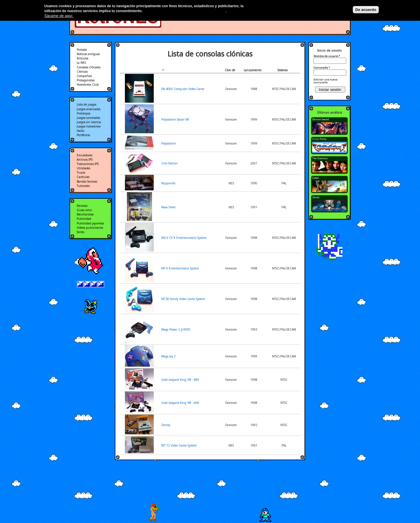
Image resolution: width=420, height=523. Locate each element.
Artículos (82, 58)
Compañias (84, 76)
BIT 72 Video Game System (179, 445)
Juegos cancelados (88, 118)
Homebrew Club (88, 85)
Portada (82, 50)
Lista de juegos (87, 104)
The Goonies (320, 158)
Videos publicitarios (90, 228)
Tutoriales (83, 186)
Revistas (82, 206)
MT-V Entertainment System (180, 268)
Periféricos (83, 135)
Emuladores (85, 155)
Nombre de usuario (327, 56)
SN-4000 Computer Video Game (183, 89)
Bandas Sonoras (87, 181)
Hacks (80, 131)
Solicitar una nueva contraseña (326, 81)
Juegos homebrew (89, 126)
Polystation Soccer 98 (175, 119)
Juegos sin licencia (89, 122)
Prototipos (84, 113)
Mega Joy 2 (168, 356)
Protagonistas (86, 80)
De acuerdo (366, 10)
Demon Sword (320, 119)
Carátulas (83, 177)
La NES (81, 63)
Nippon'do (168, 183)
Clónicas (82, 72)
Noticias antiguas (88, 54)
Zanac (316, 197)
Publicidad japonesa (90, 223)
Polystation (169, 143)
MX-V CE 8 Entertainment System (184, 238)
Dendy (166, 425)
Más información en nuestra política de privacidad (184, 11)
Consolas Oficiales (89, 67)
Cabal (315, 178)
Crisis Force (319, 139)
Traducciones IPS (88, 164)
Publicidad (84, 219)
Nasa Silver (168, 207)
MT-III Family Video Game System (183, 299)
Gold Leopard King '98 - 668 (180, 403)
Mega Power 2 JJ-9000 (176, 329)
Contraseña (322, 68)
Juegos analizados (89, 109)
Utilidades (84, 168)
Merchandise (85, 214)
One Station (169, 163)
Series (80, 232)
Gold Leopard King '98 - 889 (180, 380)
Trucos (81, 173)
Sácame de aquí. (59, 16)
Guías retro (84, 210)
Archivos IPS (85, 160)
